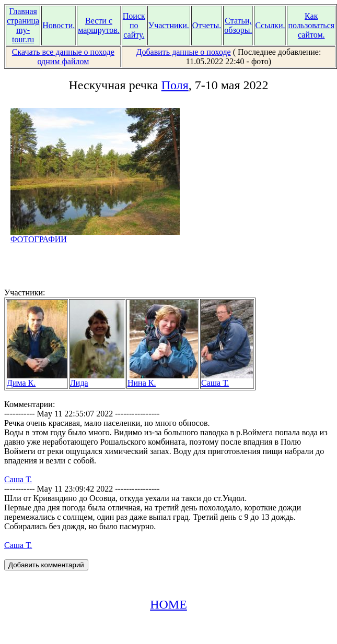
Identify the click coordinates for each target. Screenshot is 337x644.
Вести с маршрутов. (99, 25)
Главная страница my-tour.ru (23, 25)
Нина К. (163, 379)
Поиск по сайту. (134, 25)
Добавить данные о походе (184, 52)
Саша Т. (227, 379)
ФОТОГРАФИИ (95, 236)
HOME (168, 604)
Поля (175, 85)
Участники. (169, 25)
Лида (97, 379)
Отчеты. (207, 25)
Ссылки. (270, 25)
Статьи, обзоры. (238, 25)
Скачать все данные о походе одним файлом (63, 57)
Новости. (59, 25)
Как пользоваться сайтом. (311, 25)
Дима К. (37, 379)
